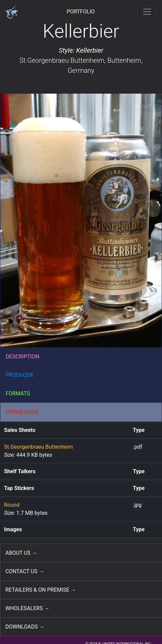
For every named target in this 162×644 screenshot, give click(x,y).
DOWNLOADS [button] (22, 412)
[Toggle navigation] (147, 12)
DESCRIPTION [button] (23, 357)
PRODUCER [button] (19, 375)
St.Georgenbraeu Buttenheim (62, 60)
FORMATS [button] (18, 393)
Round (12, 505)
